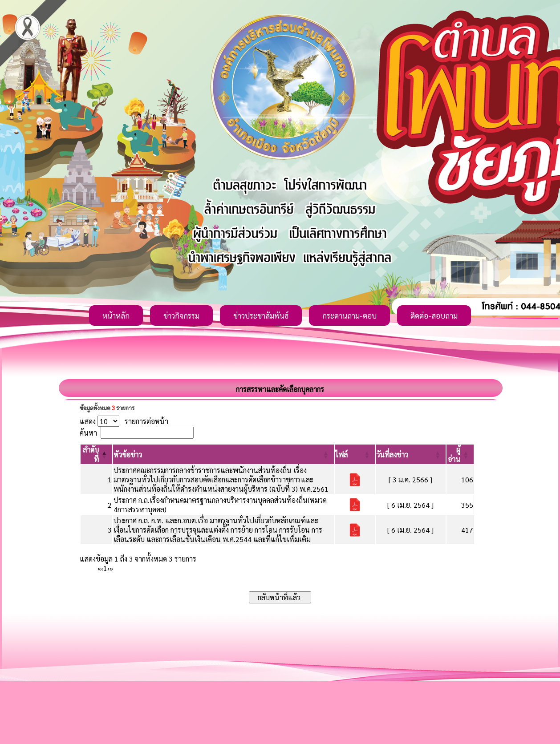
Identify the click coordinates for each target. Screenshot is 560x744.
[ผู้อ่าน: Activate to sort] (460, 454)
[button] (128, 455)
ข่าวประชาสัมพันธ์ (261, 315)
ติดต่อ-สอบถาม (434, 315)
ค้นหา (88, 433)
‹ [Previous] (102, 568)
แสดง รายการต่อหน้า (124, 421)
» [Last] (111, 568)
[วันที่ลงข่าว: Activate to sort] (411, 454)
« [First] (99, 568)
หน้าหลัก (116, 315)
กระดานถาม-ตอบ (349, 315)
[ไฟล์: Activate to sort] (355, 454)
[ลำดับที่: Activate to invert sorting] (96, 454)
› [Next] (108, 568)
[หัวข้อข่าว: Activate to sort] (223, 454)
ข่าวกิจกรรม (181, 315)
